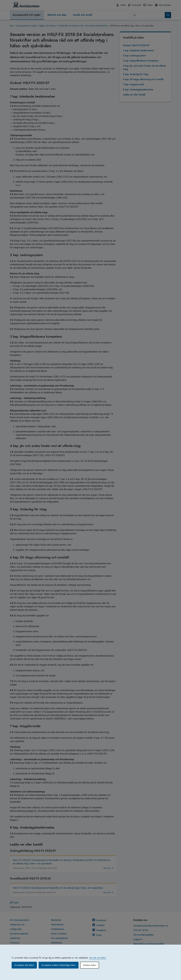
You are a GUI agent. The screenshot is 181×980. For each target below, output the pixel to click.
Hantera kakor (90, 965)
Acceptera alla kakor (24, 965)
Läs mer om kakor (98, 958)
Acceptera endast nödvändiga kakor (59, 965)
